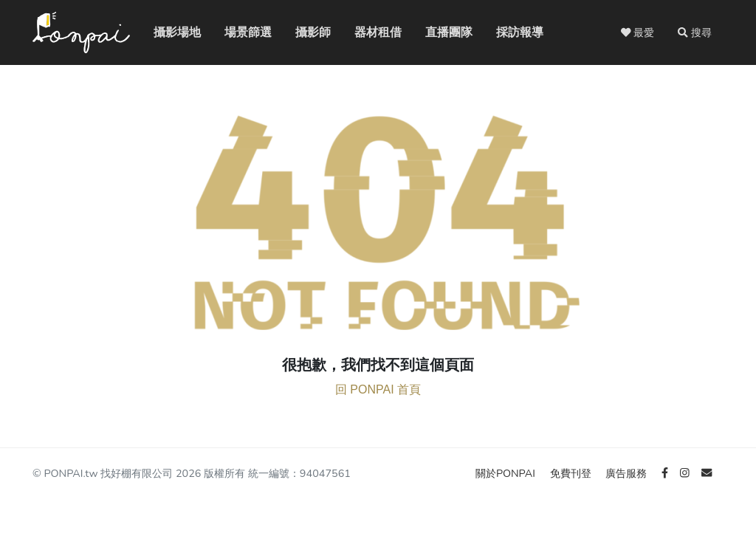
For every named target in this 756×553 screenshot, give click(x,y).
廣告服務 (628, 473)
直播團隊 (437, 32)
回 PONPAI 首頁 (378, 389)
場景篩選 (236, 32)
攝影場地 (165, 32)
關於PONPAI (507, 473)
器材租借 (366, 32)
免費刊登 (572, 473)
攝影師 (304, 32)
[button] (695, 32)
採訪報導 (508, 32)
